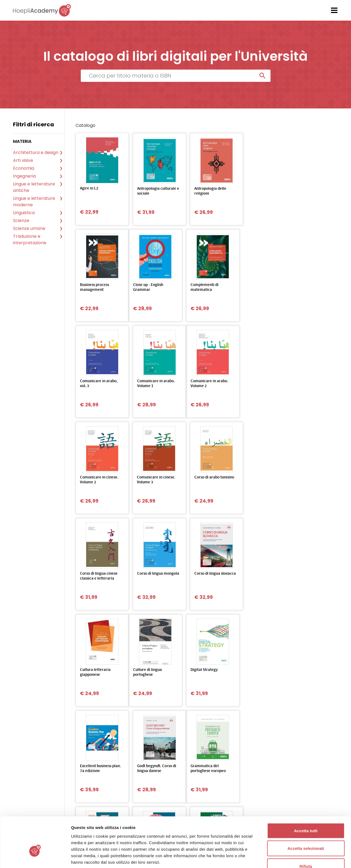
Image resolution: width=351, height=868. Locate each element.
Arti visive (23, 160)
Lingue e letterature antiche (34, 187)
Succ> (184, 719)
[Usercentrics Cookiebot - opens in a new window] (35, 857)
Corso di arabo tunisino (258, 381)
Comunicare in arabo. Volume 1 (257, 287)
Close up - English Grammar (95, 287)
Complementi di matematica (146, 287)
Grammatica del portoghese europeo (98, 672)
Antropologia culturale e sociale (152, 191)
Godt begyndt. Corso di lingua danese (258, 576)
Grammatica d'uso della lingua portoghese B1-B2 (254, 675)
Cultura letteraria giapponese (254, 480)
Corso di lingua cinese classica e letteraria (99, 480)
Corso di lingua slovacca (198, 480)
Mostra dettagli (285, 857)
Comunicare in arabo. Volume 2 (99, 384)
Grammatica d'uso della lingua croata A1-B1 (205, 675)
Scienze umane (29, 228)
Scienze (21, 221)
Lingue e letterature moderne (34, 202)
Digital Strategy (146, 574)
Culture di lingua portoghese (94, 576)
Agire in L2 (89, 189)
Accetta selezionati (306, 815)
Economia (24, 168)
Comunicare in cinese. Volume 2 (152, 384)
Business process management (253, 191)
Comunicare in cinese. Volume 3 (205, 384)
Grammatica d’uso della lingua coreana (150, 672)
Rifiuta (306, 832)
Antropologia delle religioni (201, 191)
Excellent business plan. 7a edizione (201, 576)
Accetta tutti (306, 797)
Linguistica (24, 213)
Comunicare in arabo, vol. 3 (204, 287)
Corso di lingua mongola (145, 480)
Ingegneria (24, 176)
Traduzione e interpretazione (30, 239)
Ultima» (205, 719)
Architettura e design (36, 152)
